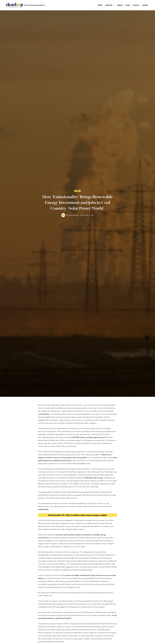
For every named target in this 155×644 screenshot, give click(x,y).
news (129, 5)
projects (110, 5)
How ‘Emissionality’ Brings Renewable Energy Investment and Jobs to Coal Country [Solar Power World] (77, 202)
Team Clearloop (73, 214)
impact (121, 5)
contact (146, 5)
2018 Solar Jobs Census (94, 477)
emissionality (44, 413)
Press (77, 190)
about (101, 5)
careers (137, 5)
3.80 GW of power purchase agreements (87, 437)
